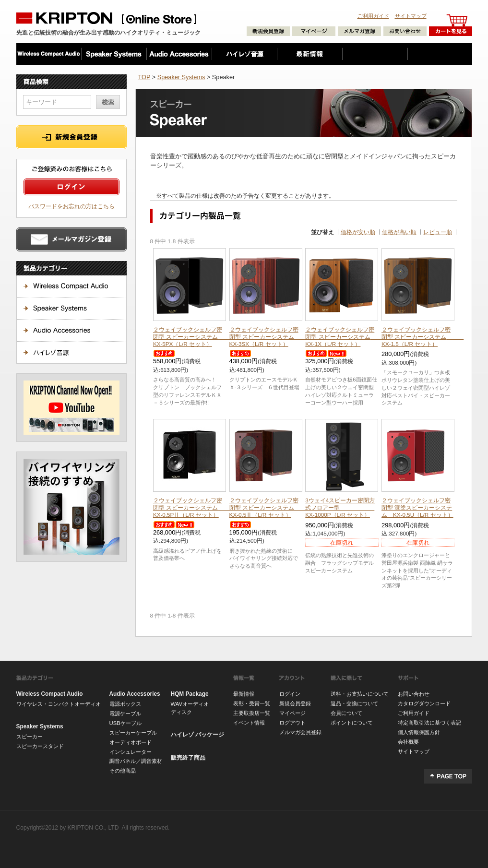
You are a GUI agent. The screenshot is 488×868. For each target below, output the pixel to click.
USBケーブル (125, 723)
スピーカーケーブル (133, 733)
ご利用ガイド (373, 16)
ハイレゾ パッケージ (197, 735)
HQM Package (190, 694)
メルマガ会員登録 (300, 732)
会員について (346, 713)
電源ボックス (125, 704)
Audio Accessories (135, 694)
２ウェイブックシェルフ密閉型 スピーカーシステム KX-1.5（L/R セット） (423, 337)
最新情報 (244, 694)
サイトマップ (411, 16)
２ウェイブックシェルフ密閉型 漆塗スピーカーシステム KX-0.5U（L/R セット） (417, 507)
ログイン (290, 694)
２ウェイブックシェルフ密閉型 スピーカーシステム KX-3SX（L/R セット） (270, 337)
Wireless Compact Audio (50, 694)
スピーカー (30, 737)
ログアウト (292, 723)
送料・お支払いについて (360, 694)
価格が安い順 (358, 232)
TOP (144, 77)
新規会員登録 (295, 703)
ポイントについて (352, 723)
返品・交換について (354, 703)
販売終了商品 (188, 758)
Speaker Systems (181, 77)
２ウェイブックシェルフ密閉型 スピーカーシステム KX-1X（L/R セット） (346, 337)
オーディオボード (131, 742)
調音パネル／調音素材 (136, 761)
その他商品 (123, 771)
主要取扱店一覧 (252, 713)
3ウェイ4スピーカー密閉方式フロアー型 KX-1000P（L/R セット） (340, 507)
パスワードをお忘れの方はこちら (71, 206)
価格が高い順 (399, 232)
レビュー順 (438, 232)
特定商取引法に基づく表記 (429, 723)
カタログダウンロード (424, 703)
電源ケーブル (125, 713)
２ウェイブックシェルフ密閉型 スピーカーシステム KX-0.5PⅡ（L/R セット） (191, 507)
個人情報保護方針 (419, 732)
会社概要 (408, 742)
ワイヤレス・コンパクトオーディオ (59, 704)
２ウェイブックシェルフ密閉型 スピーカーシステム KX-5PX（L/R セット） (194, 337)
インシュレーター (131, 752)
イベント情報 (249, 723)
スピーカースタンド (40, 746)
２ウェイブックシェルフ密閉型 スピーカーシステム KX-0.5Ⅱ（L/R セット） (270, 507)
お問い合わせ (414, 694)
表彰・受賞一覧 (252, 703)
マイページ (292, 713)
